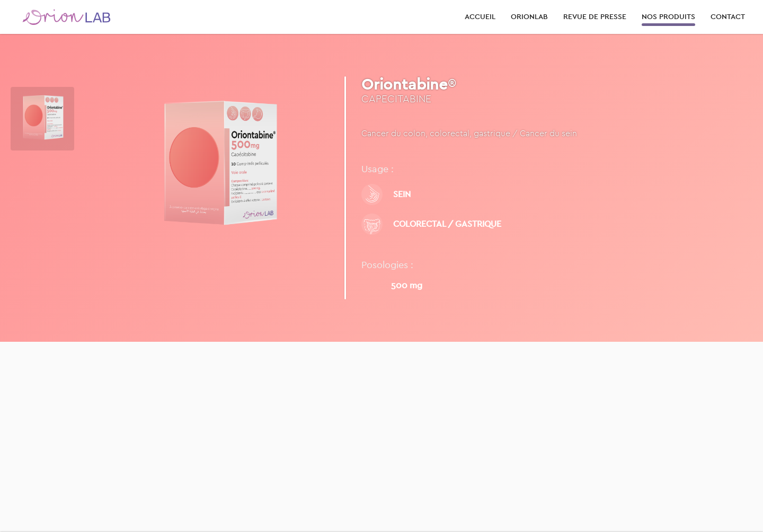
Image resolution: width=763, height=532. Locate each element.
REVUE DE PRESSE (595, 17)
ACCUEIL (480, 17)
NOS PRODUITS (668, 17)
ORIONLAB (529, 17)
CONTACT (728, 17)
